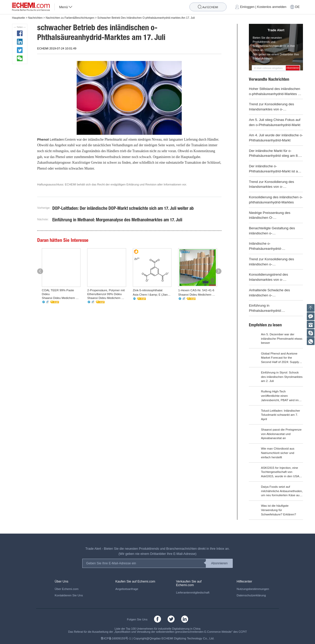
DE (298, 7)
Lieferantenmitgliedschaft (193, 592)
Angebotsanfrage (127, 589)
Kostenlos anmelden (272, 7)
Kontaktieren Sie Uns (69, 595)
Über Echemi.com (67, 589)
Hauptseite (19, 18)
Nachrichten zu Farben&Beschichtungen (70, 18)
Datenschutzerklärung (251, 595)
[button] (40, 271)
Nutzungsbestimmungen (253, 589)
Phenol (43, 139)
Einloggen (247, 7)
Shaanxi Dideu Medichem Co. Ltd (61, 298)
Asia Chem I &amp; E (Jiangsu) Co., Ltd (152, 295)
